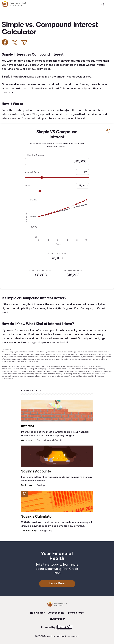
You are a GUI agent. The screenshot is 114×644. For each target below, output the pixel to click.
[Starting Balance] (57, 162)
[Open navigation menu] (110, 4)
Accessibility (56, 613)
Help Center (37, 613)
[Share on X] (15, 43)
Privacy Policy (57, 619)
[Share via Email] (24, 43)
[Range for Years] (57, 191)
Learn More (57, 583)
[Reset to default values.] (108, 131)
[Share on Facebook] (5, 42)
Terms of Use (76, 613)
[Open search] (103, 4)
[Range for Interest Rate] (57, 178)
